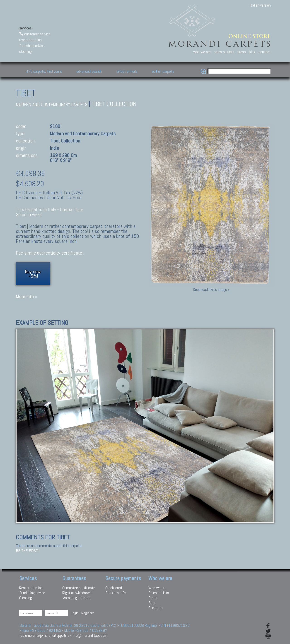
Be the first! (27, 551)
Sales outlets (159, 593)
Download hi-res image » (211, 289)
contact (265, 52)
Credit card (114, 588)
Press (153, 598)
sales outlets (224, 52)
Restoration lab (31, 588)
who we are (202, 52)
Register (88, 613)
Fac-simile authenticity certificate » (51, 253)
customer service (35, 34)
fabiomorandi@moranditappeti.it (44, 635)
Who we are (157, 588)
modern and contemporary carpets (52, 105)
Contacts (156, 608)
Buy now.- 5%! (33, 274)
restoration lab (30, 40)
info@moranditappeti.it (90, 635)
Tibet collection (114, 104)
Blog (152, 603)
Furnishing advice (32, 593)
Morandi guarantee (76, 598)
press (242, 52)
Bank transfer (116, 593)
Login (75, 613)
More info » (27, 296)
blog (252, 52)
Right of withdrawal (77, 593)
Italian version (260, 5)
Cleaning (26, 598)
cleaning (25, 51)
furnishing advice (32, 46)
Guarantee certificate (79, 588)
